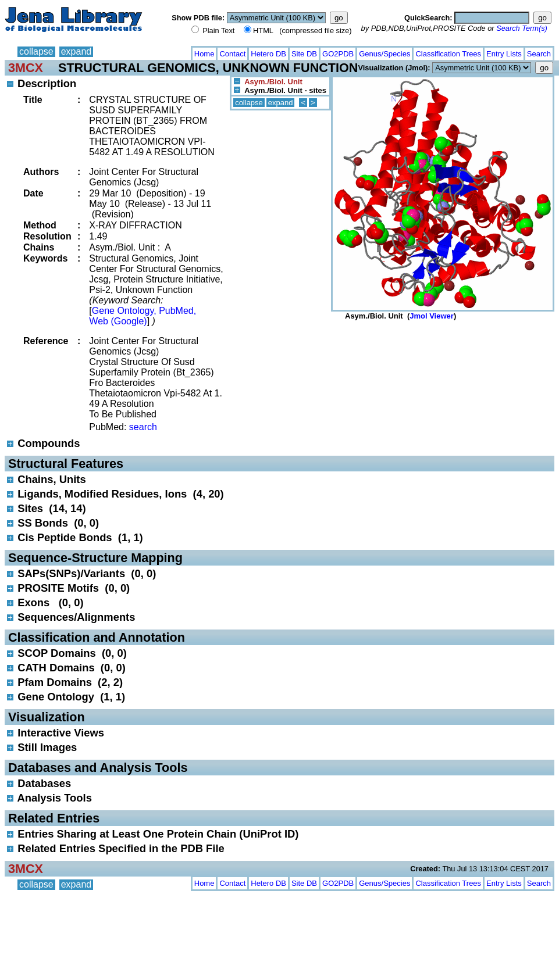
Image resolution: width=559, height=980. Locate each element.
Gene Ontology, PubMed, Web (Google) (143, 316)
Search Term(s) (522, 28)
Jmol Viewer (432, 316)
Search (539, 54)
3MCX (26, 68)
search (143, 427)
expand (76, 51)
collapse (36, 51)
